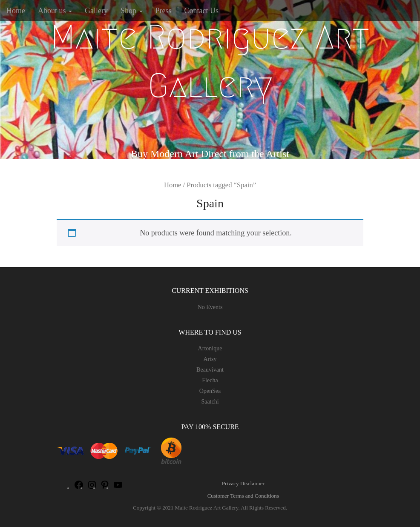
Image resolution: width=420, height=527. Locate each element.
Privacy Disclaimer (243, 483)
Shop (132, 11)
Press (164, 11)
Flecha (210, 380)
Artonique (210, 348)
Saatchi (210, 402)
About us (55, 11)
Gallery (96, 11)
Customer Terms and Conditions (243, 496)
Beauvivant (210, 370)
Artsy (210, 359)
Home (16, 11)
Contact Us (202, 11)
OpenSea (210, 391)
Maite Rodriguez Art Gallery (210, 61)
